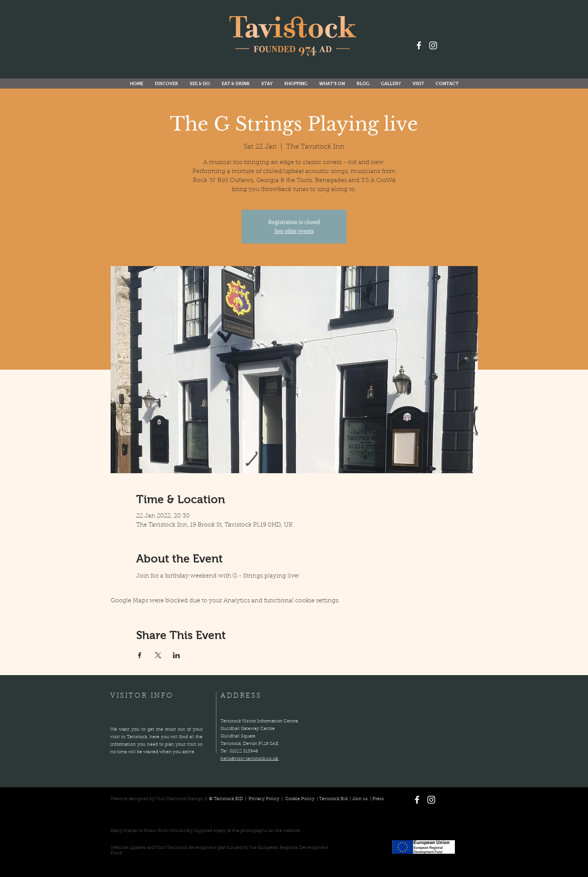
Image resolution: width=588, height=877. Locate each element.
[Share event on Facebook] (140, 655)
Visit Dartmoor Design (180, 799)
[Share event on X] (158, 655)
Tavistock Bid (334, 799)
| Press (376, 799)
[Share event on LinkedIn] (176, 655)
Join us (360, 799)
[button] (332, 84)
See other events (294, 231)
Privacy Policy (265, 799)
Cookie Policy (300, 799)
